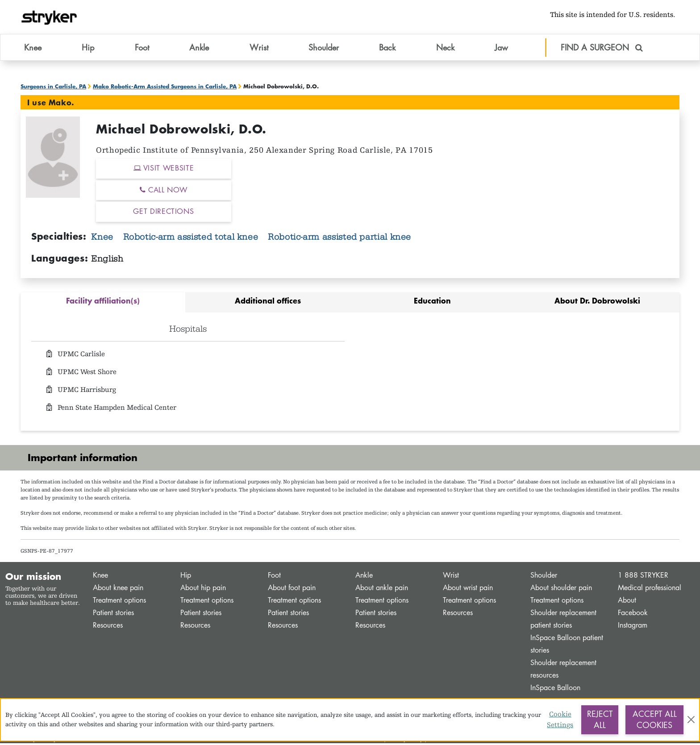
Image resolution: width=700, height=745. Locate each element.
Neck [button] (445, 49)
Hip (186, 577)
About (627, 602)
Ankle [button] (199, 49)
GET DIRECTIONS (163, 213)
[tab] (103, 304)
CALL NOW (164, 191)
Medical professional (650, 589)
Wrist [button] (259, 49)
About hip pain (203, 589)
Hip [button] (88, 49)
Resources (108, 627)
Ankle (364, 577)
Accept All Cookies (655, 720)
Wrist (451, 577)
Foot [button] (142, 49)
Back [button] (387, 49)
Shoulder (544, 577)
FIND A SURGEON (602, 49)
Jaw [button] (501, 49)
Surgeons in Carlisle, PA (53, 88)
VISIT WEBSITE (164, 170)
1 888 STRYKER (643, 577)
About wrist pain (468, 589)
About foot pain (292, 589)
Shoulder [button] (324, 49)
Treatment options (119, 602)
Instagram (633, 627)
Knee (103, 238)
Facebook (633, 614)
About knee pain (118, 589)
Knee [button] (33, 49)
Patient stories (113, 614)
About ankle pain (382, 589)
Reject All (600, 720)
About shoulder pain (561, 589)
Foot (274, 577)
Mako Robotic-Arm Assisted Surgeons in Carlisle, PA (165, 88)
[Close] (691, 720)
